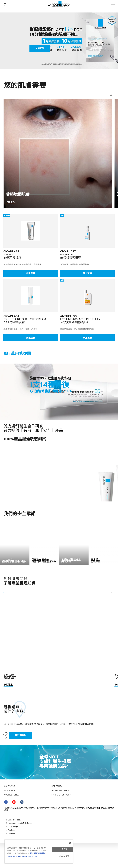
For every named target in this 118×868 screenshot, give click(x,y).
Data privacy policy (61, 791)
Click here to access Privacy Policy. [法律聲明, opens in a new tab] (23, 856)
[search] (5, 5)
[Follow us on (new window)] (6, 802)
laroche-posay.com (61, 795)
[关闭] (70, 843)
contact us (10, 786)
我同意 (64, 849)
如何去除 (10, 676)
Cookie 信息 (64, 856)
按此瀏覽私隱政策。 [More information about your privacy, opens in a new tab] (38, 854)
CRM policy (10, 791)
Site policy (57, 786)
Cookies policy (12, 795)
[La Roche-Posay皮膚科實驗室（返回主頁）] (59, 4)
